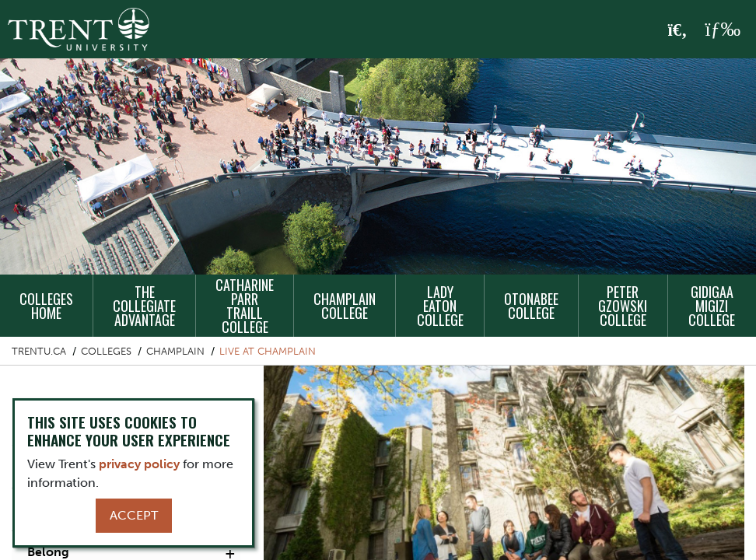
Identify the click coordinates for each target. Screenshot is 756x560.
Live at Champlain (268, 351)
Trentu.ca (39, 351)
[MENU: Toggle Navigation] (723, 30)
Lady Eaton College (440, 306)
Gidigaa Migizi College (712, 306)
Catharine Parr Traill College (245, 306)
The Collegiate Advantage (144, 306)
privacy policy (139, 464)
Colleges (106, 351)
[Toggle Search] (678, 30)
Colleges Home (46, 306)
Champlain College (345, 306)
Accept (134, 515)
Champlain (175, 351)
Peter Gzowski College (623, 306)
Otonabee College (531, 306)
